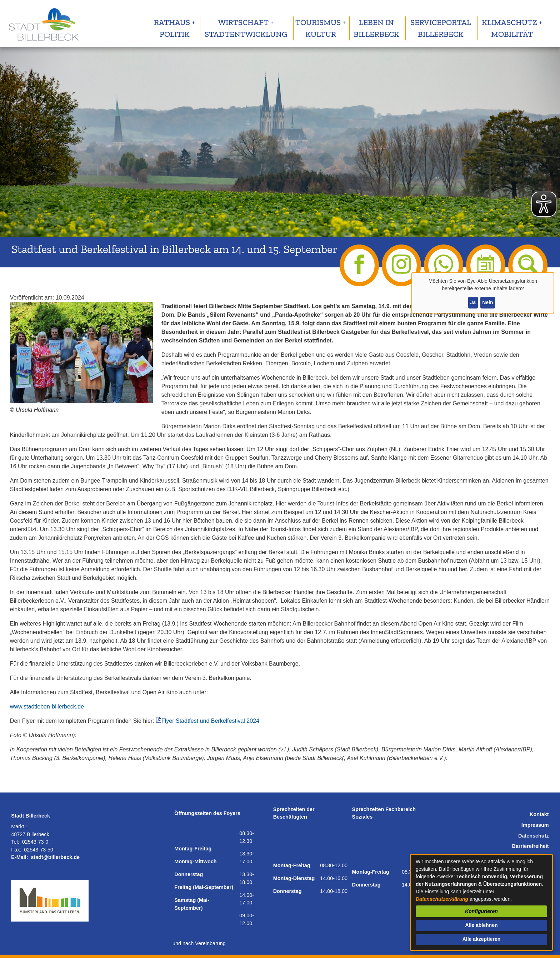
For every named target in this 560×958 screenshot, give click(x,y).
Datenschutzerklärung (442, 899)
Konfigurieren (481, 911)
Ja (473, 302)
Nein (487, 302)
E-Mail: (19, 857)
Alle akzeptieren (482, 939)
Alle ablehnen (481, 925)
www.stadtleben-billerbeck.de (47, 707)
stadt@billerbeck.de (55, 857)
